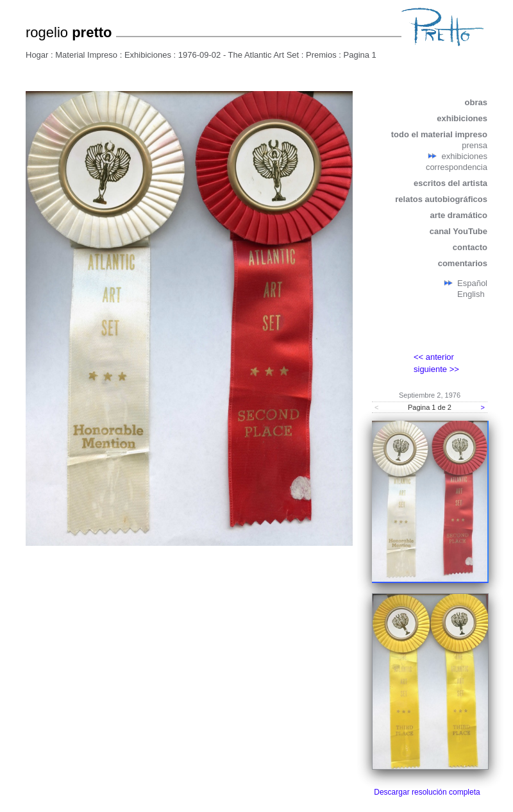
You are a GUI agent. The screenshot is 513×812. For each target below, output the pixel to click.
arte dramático (458, 215)
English (471, 294)
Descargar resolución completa (427, 792)
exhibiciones (462, 118)
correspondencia (457, 167)
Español (472, 283)
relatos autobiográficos (441, 199)
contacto (470, 247)
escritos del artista (450, 183)
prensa (475, 145)
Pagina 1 (360, 55)
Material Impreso (86, 55)
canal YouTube (458, 231)
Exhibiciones (148, 55)
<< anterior (434, 357)
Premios (321, 55)
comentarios (463, 263)
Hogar (37, 55)
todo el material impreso (439, 134)
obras (476, 102)
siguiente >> (436, 369)
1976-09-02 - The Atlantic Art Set (239, 55)
